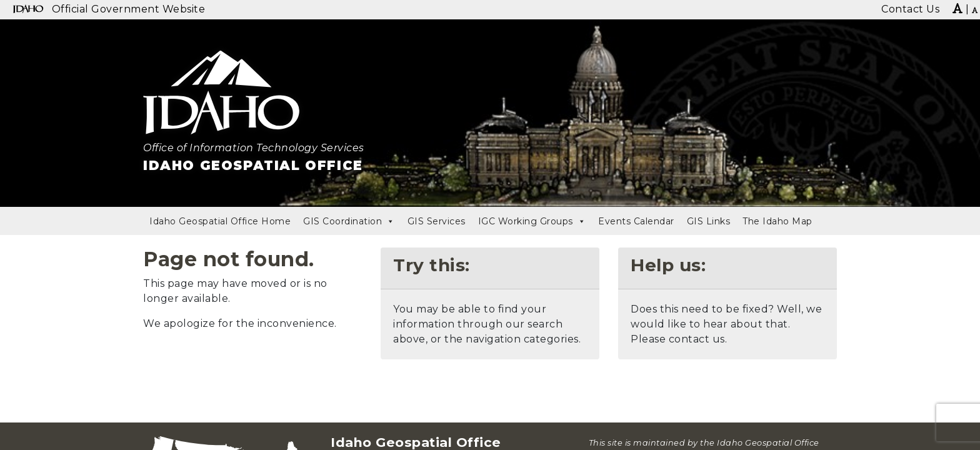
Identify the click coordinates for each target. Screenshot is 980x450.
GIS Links (709, 221)
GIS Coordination (349, 221)
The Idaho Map (777, 221)
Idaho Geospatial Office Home (220, 221)
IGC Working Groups (532, 221)
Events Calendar (636, 221)
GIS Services (437, 221)
